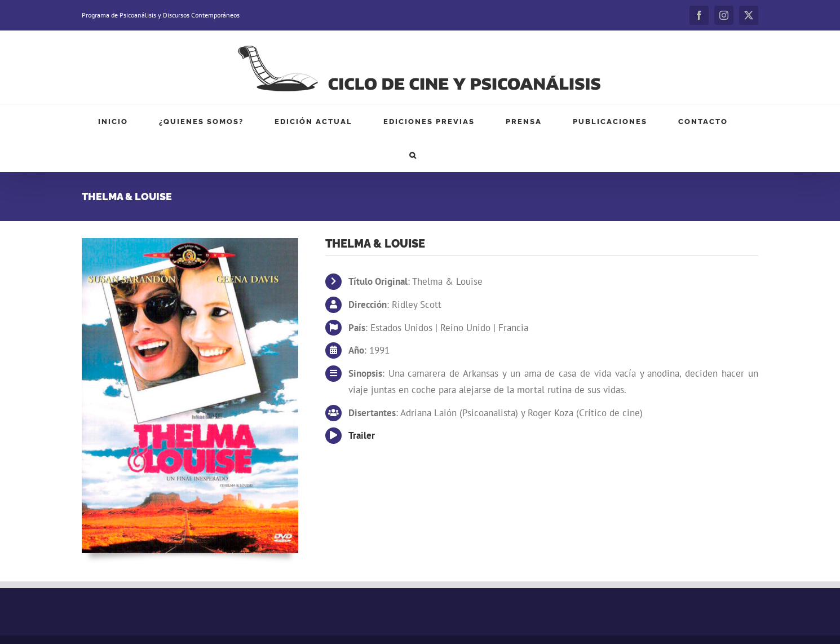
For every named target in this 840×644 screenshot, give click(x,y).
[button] (413, 155)
